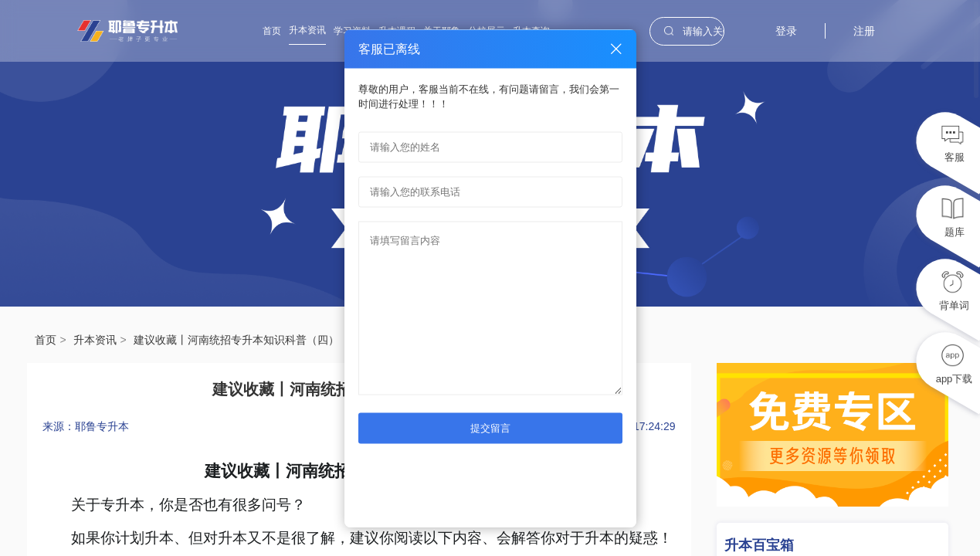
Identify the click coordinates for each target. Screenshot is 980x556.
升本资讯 (307, 30)
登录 (786, 31)
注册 (864, 31)
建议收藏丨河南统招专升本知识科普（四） (236, 340)
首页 (272, 31)
